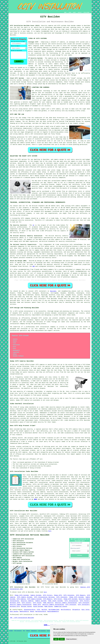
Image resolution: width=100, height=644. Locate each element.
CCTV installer (43, 475)
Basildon (53, 291)
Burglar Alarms (26, 606)
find (15, 514)
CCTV (77, 42)
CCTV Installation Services (44, 597)
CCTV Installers (84, 605)
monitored (62, 454)
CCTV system (61, 123)
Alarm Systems (38, 606)
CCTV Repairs (81, 595)
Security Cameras (27, 601)
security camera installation (21, 492)
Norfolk (44, 610)
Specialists (34, 631)
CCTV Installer (69, 595)
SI (33, 225)
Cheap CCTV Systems (22, 595)
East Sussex (14, 611)
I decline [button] (62, 639)
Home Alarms (49, 606)
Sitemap (11, 631)
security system (16, 366)
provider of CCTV (34, 496)
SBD (34, 266)
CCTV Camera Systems (25, 597)
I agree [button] (56, 639)
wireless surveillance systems (34, 479)
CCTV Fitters (48, 595)
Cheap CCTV (58, 595)
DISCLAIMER (86, 12)
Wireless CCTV (15, 603)
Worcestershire (41, 611)
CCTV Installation (71, 601)
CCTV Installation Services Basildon (30, 535)
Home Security (48, 603)
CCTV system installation (24, 311)
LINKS (70, 12)
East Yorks (85, 610)
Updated (28, 631)
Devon (32, 611)
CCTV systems (62, 26)
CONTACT (80, 12)
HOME (65, 12)
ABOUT (75, 12)
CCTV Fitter (58, 599)
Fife (38, 610)
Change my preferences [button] (71, 639)
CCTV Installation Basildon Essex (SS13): (25, 26)
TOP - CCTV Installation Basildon (22, 618)
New (24, 631)
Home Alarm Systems (55, 601)
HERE (35, 499)
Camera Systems (36, 595)
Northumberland (54, 610)
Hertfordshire (66, 610)
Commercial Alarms (61, 606)
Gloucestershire (30, 610)
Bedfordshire (24, 611)
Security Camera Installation (66, 603)
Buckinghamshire (53, 611)
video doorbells (70, 420)
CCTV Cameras (21, 599)
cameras (27, 400)
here (50, 531)
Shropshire (76, 610)
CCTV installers (40, 299)
